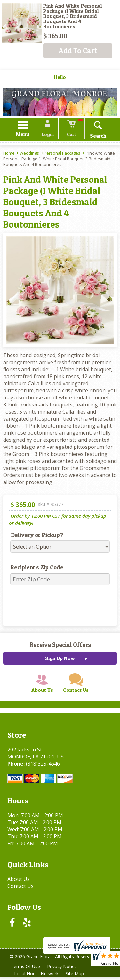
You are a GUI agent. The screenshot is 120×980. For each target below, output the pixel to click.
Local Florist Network (37, 977)
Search (96, 137)
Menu (25, 135)
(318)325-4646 (42, 766)
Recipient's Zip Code (35, 568)
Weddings (29, 154)
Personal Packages (62, 154)
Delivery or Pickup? (35, 536)
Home (9, 154)
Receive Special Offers (60, 646)
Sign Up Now (60, 659)
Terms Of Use (26, 970)
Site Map (76, 977)
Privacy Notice (63, 970)
